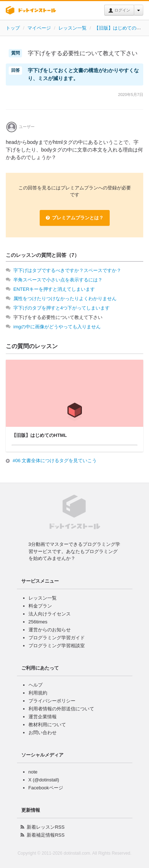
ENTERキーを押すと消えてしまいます (54, 289)
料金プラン (40, 606)
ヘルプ (36, 685)
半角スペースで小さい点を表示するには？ (58, 280)
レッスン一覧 (73, 28)
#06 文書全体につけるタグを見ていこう (55, 461)
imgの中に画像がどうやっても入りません (57, 327)
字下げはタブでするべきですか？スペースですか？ (67, 270)
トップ (13, 28)
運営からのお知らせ (50, 630)
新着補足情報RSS (46, 835)
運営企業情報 (43, 717)
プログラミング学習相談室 (57, 646)
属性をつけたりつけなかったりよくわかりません (65, 299)
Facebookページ (46, 788)
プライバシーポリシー (52, 701)
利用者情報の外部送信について (61, 709)
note (33, 772)
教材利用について (47, 725)
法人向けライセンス (50, 614)
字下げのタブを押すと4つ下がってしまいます (62, 308)
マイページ (39, 28)
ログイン (119, 10)
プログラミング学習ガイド (57, 638)
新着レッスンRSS (46, 827)
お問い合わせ (43, 733)
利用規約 (38, 693)
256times (38, 622)
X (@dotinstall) (44, 780)
